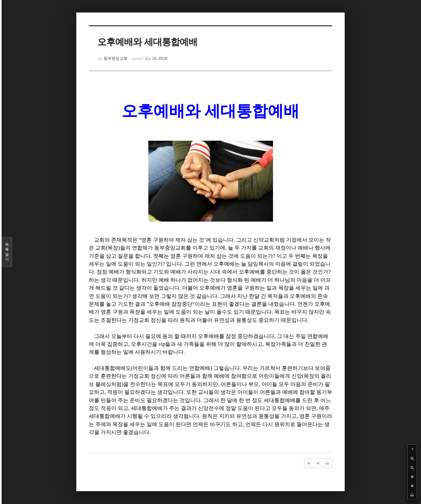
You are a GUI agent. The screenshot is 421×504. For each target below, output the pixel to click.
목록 (7, 252)
